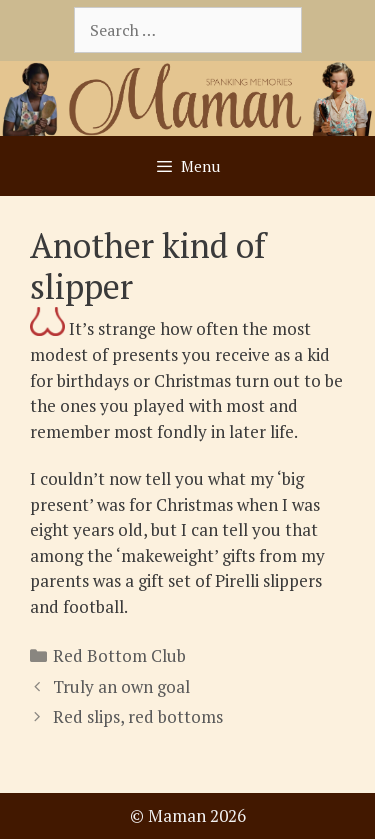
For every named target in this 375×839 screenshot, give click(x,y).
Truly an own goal (121, 686)
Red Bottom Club (119, 655)
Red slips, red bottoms (138, 716)
